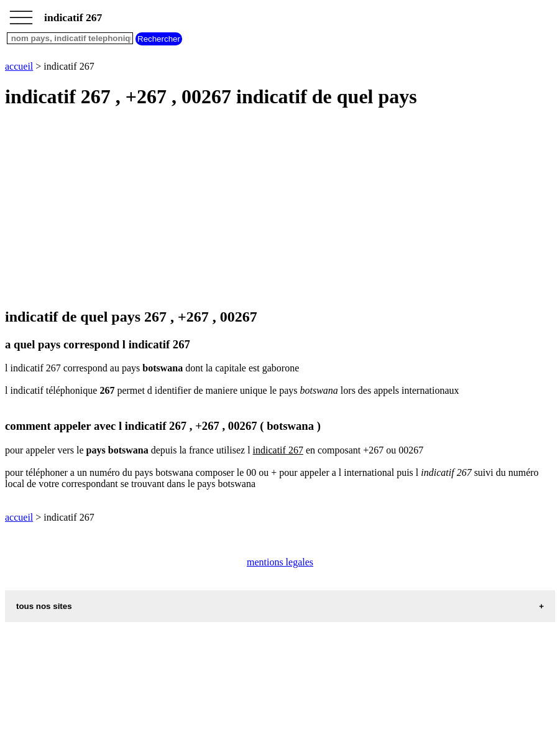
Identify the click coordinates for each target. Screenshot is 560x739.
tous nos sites (44, 606)
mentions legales (280, 562)
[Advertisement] (280, 209)
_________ (21, 14)
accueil (19, 66)
